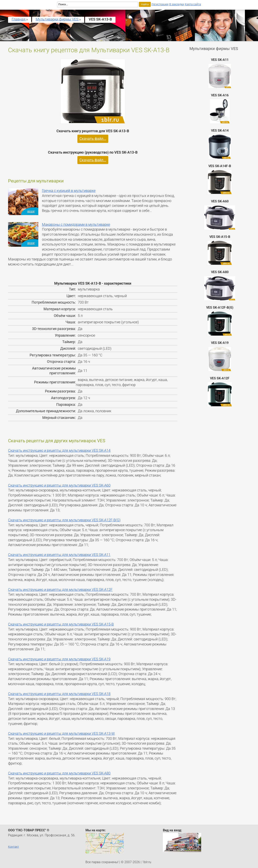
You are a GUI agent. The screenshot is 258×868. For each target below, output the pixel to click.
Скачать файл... (93, 139)
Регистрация (160, 4)
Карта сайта (193, 4)
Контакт (14, 847)
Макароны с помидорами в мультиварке (76, 225)
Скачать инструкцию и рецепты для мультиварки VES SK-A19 (59, 659)
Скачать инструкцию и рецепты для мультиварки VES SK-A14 (59, 451)
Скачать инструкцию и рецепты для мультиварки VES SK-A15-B (61, 624)
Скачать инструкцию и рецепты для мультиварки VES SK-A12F (60, 590)
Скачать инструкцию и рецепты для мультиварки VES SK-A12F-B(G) (64, 520)
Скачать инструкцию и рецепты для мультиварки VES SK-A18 (59, 694)
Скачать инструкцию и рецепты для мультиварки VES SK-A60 (59, 485)
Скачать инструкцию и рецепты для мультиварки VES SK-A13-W (61, 734)
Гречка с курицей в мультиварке (69, 191)
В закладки (177, 4)
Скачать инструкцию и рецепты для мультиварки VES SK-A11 (59, 555)
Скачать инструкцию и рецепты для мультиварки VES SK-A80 (59, 773)
